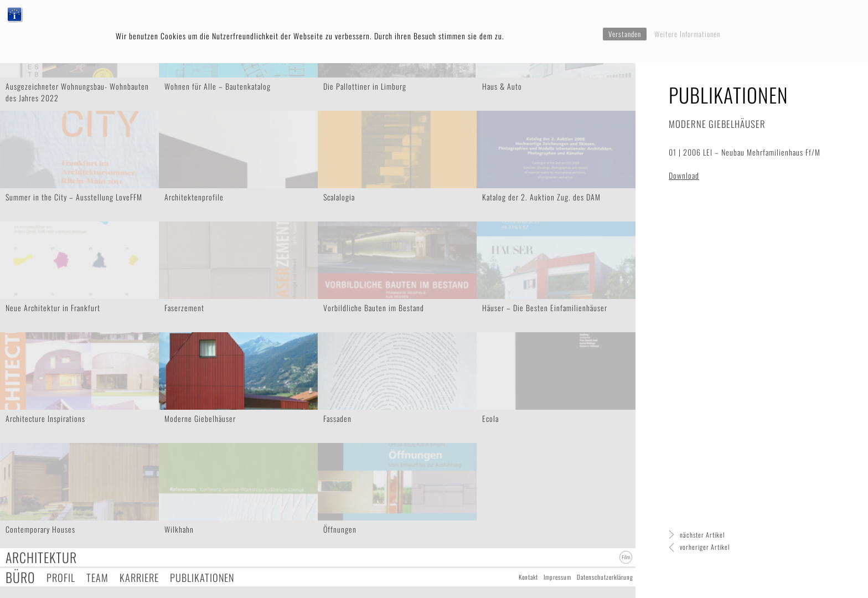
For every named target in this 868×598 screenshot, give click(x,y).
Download (684, 175)
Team (97, 577)
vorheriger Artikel (705, 547)
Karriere (139, 577)
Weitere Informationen (687, 34)
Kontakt (528, 577)
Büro (20, 577)
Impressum (557, 577)
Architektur (41, 557)
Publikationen (202, 577)
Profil (61, 577)
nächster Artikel (702, 535)
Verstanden (625, 34)
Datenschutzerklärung (605, 577)
